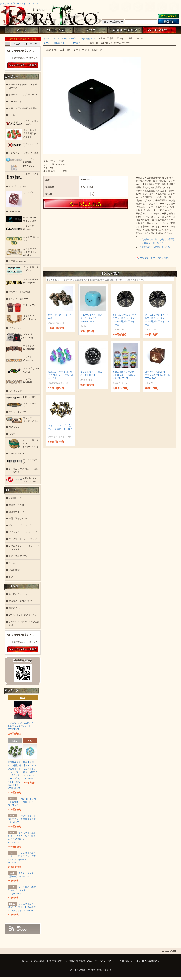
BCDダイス (14, 427)
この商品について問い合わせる (155, 247)
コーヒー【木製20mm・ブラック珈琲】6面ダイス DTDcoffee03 (157, 375)
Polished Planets (17, 454)
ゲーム (12, 563)
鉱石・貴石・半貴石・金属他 (23, 108)
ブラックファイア (17, 412)
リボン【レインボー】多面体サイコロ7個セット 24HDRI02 (22, 802)
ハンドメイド (15, 391)
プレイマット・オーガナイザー (24, 539)
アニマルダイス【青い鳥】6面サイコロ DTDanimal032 (91, 318)
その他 (12, 115)
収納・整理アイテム (18, 556)
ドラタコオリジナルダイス (66, 38)
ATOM (22, 930)
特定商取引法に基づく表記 (79, 961)
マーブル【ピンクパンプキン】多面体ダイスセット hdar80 (22, 819)
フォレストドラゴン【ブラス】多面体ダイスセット (60, 429)
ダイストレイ (15, 328)
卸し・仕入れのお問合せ (148, 961)
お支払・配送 (56, 30)
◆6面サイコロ (79, 43)
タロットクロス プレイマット (23, 95)
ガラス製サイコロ (17, 186)
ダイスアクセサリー (18, 299)
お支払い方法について (20, 594)
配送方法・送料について (21, 601)
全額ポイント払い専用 (20, 292)
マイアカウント (169, 16)
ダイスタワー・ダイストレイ (23, 532)
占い (11, 577)
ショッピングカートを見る (23, 65)
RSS (20, 927)
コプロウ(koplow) (17, 261)
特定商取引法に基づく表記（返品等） (158, 240)
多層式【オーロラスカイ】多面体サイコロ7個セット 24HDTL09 (125, 375)
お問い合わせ (125, 30)
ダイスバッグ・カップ (20, 525)
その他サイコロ (90, 38)
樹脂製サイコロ (61, 43)
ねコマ (12, 434)
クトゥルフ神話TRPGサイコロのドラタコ (20, 3)
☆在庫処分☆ (15, 498)
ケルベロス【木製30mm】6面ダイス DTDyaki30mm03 (22, 890)
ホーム (21, 30)
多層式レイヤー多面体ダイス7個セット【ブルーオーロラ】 (61, 375)
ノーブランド (15, 102)
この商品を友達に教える (151, 243)
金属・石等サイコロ (18, 519)
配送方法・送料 (55, 961)
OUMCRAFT (15, 212)
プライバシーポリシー (106, 961)
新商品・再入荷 (16, 505)
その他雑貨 (14, 570)
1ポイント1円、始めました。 (23, 615)
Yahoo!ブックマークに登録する (155, 258)
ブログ (90, 30)
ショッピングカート (160, 30)
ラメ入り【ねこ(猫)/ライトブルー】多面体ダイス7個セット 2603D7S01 (22, 907)
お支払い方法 (38, 961)
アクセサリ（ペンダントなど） (24, 153)
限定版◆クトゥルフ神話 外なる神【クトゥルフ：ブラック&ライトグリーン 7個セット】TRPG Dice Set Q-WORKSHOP (15, 775)
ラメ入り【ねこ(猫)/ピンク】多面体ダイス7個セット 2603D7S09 (22, 726)
